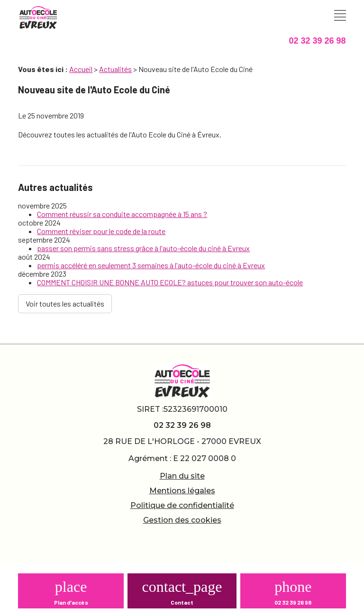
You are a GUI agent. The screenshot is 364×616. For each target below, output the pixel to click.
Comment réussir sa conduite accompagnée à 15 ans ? (122, 214)
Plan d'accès (71, 602)
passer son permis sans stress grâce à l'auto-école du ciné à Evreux (143, 248)
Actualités (115, 69)
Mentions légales (182, 491)
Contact (182, 602)
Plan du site (182, 476)
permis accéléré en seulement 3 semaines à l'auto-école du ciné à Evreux (151, 265)
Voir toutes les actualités (65, 303)
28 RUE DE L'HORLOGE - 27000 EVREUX (182, 441)
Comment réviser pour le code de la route (101, 231)
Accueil (81, 69)
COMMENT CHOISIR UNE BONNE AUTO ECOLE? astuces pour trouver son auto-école (170, 282)
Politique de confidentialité (182, 505)
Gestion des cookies (182, 520)
